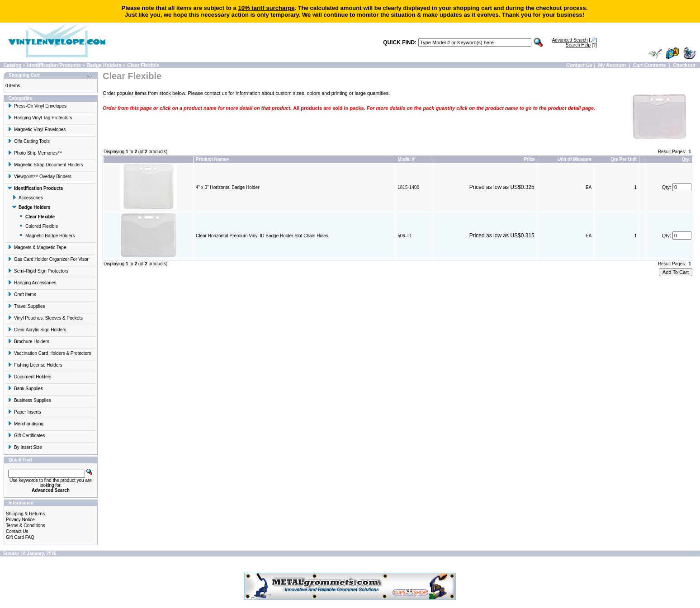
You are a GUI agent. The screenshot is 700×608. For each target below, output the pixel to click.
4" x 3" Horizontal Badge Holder (228, 187)
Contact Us (579, 65)
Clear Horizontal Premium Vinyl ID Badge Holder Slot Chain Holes (262, 236)
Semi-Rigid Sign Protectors (38, 271)
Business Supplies (29, 400)
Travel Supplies (26, 306)
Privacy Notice (20, 520)
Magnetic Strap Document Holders (45, 165)
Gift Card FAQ (20, 537)
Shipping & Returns (25, 514)
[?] (581, 45)
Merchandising (26, 424)
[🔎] (575, 40)
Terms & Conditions (26, 526)
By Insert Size (25, 447)
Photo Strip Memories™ (35, 153)
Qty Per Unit (624, 159)
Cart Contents (650, 65)
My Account (612, 65)
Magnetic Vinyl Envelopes (37, 130)
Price (529, 159)
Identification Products (54, 65)
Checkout (684, 65)
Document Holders (30, 377)
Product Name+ (213, 159)
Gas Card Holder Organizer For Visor (48, 259)
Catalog (12, 65)
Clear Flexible (143, 65)
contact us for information (232, 93)
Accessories (28, 198)
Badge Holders (104, 65)
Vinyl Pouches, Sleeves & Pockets (45, 318)
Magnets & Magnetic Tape (37, 247)
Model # (406, 159)
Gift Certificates (26, 436)
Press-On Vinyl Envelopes (37, 106)
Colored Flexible (38, 226)
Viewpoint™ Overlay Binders (40, 177)
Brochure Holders (28, 342)
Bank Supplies (25, 389)
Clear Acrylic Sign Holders (37, 330)
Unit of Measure (575, 159)
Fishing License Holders (35, 365)
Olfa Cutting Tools (29, 141)
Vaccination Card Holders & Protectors (49, 353)
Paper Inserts (24, 412)
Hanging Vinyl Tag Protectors (40, 118)
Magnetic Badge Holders (47, 236)
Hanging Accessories (32, 283)
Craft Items (22, 295)
